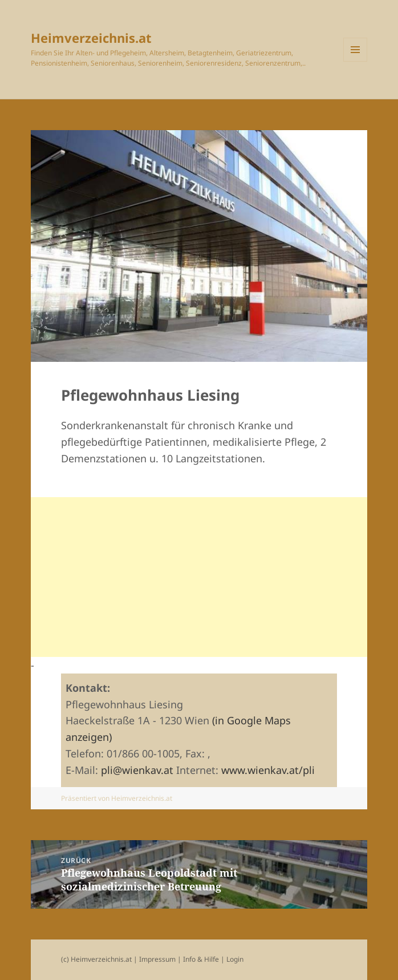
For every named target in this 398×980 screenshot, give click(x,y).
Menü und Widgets (355, 50)
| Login (232, 959)
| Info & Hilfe (198, 959)
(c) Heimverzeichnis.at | (100, 959)
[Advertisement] (199, 577)
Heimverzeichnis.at (91, 38)
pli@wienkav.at (137, 770)
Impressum (158, 959)
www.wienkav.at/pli (268, 770)
